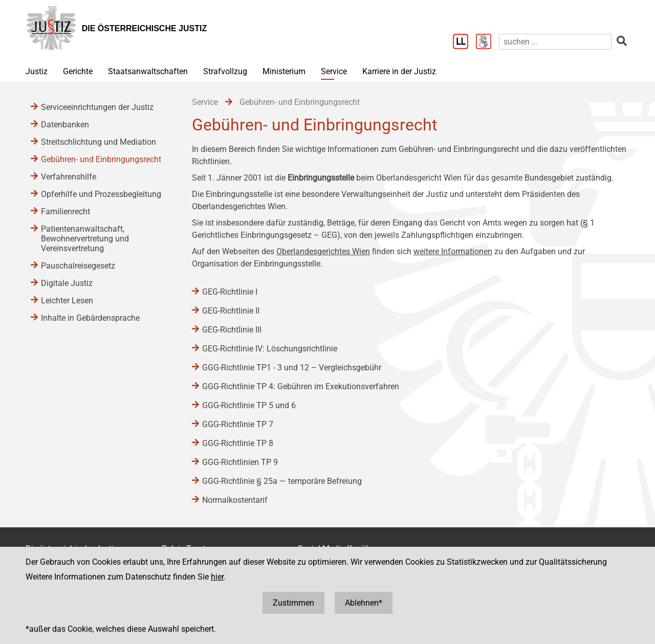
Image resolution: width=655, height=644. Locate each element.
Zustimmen (293, 603)
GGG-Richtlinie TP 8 (238, 443)
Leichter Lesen (67, 301)
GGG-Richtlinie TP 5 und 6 (249, 405)
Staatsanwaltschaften (148, 71)
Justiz (37, 71)
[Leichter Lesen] (464, 42)
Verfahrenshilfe (69, 177)
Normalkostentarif (235, 500)
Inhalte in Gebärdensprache (90, 318)
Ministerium (284, 71)
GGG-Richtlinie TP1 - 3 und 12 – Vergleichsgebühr (292, 368)
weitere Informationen (453, 251)
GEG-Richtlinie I (230, 292)
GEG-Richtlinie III (232, 330)
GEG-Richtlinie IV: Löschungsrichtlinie (270, 349)
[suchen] (555, 42)
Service (334, 71)
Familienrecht (65, 212)
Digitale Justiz (67, 283)
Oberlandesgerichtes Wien (323, 251)
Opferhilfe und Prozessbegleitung (101, 194)
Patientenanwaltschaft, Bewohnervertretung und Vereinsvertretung (85, 239)
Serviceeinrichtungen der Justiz (97, 107)
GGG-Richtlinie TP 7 (238, 424)
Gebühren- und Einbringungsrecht (101, 159)
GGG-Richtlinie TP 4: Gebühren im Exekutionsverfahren (301, 386)
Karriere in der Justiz (399, 71)
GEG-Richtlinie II (231, 311)
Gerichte (78, 71)
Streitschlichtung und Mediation (99, 142)
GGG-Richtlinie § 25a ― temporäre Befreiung (282, 481)
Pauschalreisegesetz (78, 266)
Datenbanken (65, 125)
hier (217, 577)
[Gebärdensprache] (487, 42)
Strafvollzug (225, 71)
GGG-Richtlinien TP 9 (240, 462)
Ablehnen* (364, 603)
